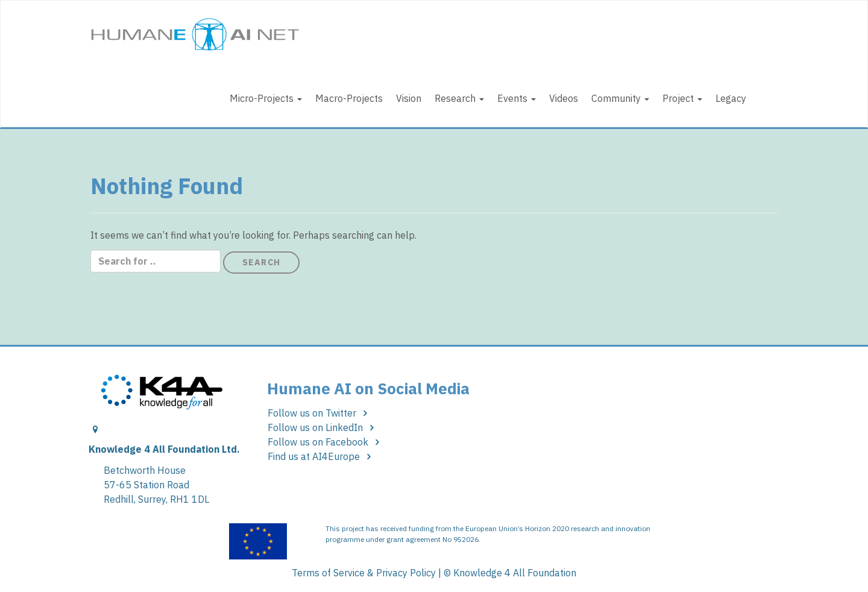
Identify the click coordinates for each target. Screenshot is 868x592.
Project (682, 98)
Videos (564, 98)
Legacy (731, 98)
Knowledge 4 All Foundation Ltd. (164, 449)
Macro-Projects (349, 98)
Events (517, 98)
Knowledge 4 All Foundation (515, 573)
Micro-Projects (266, 98)
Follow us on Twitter (320, 413)
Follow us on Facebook (326, 442)
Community (620, 98)
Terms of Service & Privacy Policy (364, 573)
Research (459, 98)
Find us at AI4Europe (322, 456)
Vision (409, 98)
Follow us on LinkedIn (323, 427)
